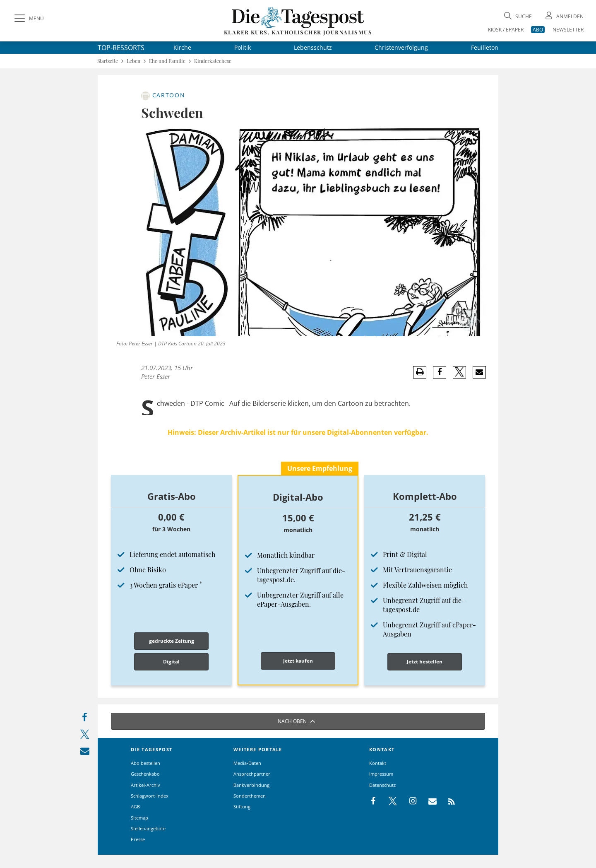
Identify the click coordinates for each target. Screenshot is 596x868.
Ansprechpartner (252, 774)
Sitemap (139, 818)
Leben (133, 61)
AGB (135, 807)
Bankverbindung (251, 785)
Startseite (108, 61)
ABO (538, 30)
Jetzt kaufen (298, 661)
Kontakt (378, 763)
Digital (171, 662)
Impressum (381, 774)
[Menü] (28, 19)
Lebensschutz (313, 47)
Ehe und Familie (167, 61)
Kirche (182, 47)
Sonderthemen (250, 796)
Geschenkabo (145, 774)
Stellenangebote (148, 828)
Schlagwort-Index (150, 796)
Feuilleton (485, 47)
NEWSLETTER (568, 30)
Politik (243, 47)
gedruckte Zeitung (172, 641)
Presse (138, 839)
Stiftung (242, 807)
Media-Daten (247, 763)
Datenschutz (382, 785)
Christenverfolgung (401, 47)
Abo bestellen (145, 763)
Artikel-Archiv (145, 785)
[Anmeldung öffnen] (564, 16)
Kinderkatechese (213, 61)
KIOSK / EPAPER (506, 30)
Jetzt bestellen (425, 662)
